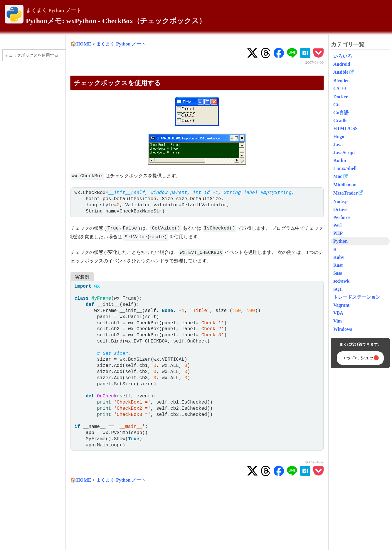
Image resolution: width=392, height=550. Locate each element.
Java (338, 145)
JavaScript (344, 152)
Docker (341, 97)
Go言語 (341, 113)
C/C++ (340, 88)
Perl (337, 225)
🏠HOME (81, 44)
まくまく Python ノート (54, 10)
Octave (340, 209)
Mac (338, 176)
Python (340, 241)
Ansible (341, 72)
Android (342, 64)
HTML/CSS (345, 128)
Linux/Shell (345, 168)
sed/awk (341, 281)
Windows (343, 329)
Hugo (339, 137)
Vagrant (341, 305)
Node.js (341, 201)
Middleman (345, 185)
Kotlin (340, 160)
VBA (338, 313)
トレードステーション (357, 297)
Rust (338, 265)
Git (337, 105)
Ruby (339, 257)
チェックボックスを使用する (31, 55)
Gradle (340, 120)
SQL (338, 289)
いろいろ (343, 56)
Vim (338, 321)
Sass (338, 273)
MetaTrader (345, 193)
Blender (341, 81)
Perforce (342, 217)
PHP (338, 233)
